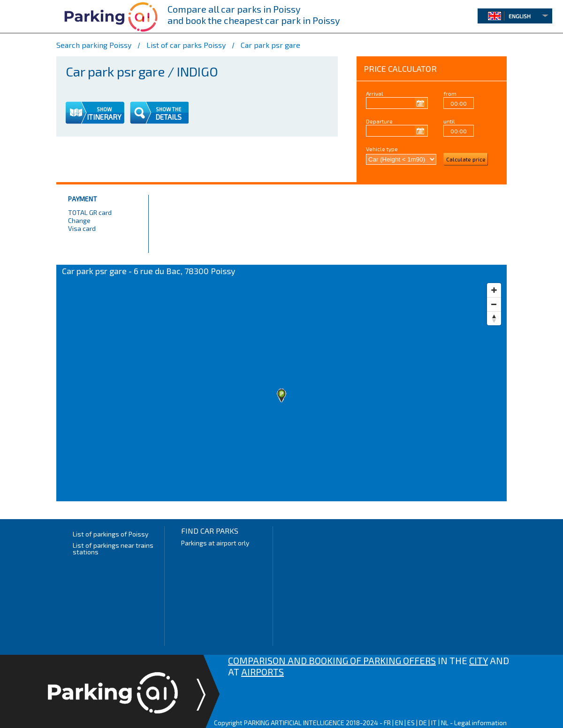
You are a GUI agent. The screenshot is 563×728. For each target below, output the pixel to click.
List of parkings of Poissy (110, 534)
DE (423, 723)
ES (411, 723)
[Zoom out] (494, 304)
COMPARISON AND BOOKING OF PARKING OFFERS (332, 660)
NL (445, 723)
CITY (479, 660)
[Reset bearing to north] (494, 318)
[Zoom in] (494, 290)
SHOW (104, 109)
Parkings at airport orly (215, 543)
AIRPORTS (262, 672)
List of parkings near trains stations (113, 548)
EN (399, 723)
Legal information (480, 723)
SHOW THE (168, 109)
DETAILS (168, 117)
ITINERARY (104, 117)
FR (387, 723)
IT (434, 723)
